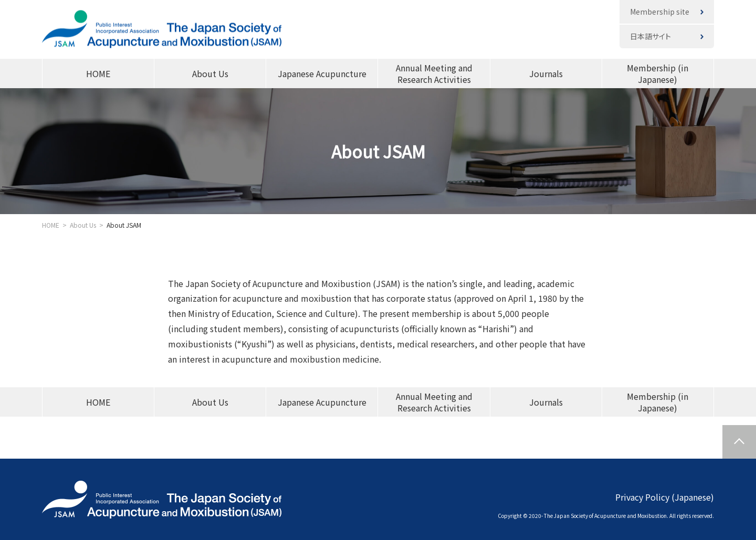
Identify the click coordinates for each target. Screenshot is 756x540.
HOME (98, 73)
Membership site (660, 12)
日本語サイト (650, 36)
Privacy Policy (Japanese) (665, 496)
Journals (546, 73)
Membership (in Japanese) (658, 73)
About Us (210, 73)
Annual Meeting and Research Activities (434, 73)
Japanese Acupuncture (322, 73)
